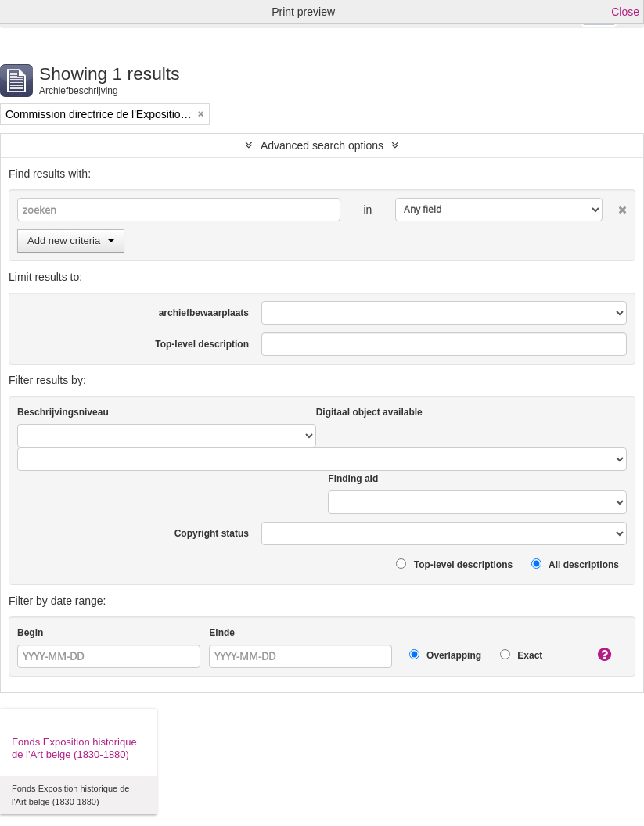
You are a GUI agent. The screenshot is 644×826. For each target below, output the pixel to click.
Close (625, 12)
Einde (222, 633)
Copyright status (212, 533)
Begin (30, 633)
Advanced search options (322, 145)
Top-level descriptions (454, 564)
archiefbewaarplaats (204, 313)
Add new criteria (71, 241)
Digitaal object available (369, 412)
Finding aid (353, 479)
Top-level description (202, 344)
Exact (521, 655)
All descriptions (575, 564)
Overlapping (445, 655)
